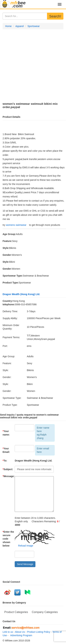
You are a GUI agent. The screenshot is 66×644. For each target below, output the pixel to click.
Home (8, 26)
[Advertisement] (33, 66)
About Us (20, 632)
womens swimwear (16, 225)
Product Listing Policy (39, 632)
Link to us (8, 632)
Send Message (25, 564)
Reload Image (24, 546)
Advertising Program (21, 635)
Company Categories (45, 612)
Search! (55, 16)
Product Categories (16, 612)
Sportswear (34, 26)
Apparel (20, 26)
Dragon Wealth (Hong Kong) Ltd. (21, 294)
